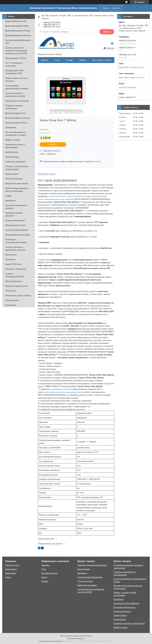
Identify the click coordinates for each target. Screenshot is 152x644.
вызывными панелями (62, 389)
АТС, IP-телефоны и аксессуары (14, 64)
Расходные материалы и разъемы (16, 207)
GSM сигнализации (14, 281)
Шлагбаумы (10, 200)
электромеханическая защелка (58, 199)
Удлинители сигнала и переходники (15, 146)
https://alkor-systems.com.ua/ (132, 77)
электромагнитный (57, 196)
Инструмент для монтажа (17, 183)
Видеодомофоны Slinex (16, 123)
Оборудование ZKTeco (16, 58)
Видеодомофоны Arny (16, 113)
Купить (53, 144)
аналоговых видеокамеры (100, 214)
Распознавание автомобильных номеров (17, 87)
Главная (44, 60)
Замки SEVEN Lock (13, 264)
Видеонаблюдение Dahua (17, 26)
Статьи (8, 577)
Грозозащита (11, 255)
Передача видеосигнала (16, 286)
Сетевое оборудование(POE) (14, 275)
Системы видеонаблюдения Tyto (18, 42)
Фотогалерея (11, 569)
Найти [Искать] (107, 32)
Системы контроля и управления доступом (15, 95)
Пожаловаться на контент (74, 641)
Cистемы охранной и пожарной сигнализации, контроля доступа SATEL (16, 51)
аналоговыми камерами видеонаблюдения (63, 392)
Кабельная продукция (15, 162)
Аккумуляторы (12, 152)
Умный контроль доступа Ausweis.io (16, 79)
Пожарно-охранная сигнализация (14, 107)
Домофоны (10, 127)
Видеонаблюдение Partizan (18, 31)
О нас (57, 60)
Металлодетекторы (14, 179)
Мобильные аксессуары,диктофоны (16, 241)
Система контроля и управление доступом (15, 248)
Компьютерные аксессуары (18, 235)
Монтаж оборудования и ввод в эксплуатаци (17, 190)
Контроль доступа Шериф (17, 101)
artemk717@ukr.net (128, 87)
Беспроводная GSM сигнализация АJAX (14, 72)
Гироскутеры (11, 305)
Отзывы (69, 60)
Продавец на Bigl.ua (76, 638)
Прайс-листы (11, 573)
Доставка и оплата (102, 60)
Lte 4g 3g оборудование (17, 230)
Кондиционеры (12, 300)
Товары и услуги (12, 565)
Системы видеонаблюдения (90, 577)
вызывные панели (74, 214)
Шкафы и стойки (12, 140)
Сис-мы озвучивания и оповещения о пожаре (16, 134)
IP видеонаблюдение (15, 220)
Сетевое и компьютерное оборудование (17, 168)
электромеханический (76, 196)
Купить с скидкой (111, 8)
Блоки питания (12, 174)
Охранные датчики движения (14, 214)
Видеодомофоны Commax (17, 118)
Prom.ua (89, 636)
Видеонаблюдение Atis (16, 21)
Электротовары (12, 157)
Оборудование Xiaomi (16, 225)
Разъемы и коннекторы (16, 269)
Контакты (45, 565)
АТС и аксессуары (85, 581)
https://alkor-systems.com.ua (131, 67)
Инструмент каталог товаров (18, 295)
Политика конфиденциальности (100, 641)
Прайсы (83, 60)
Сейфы (8, 196)
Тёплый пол (10, 291)
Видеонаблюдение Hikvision (18, 35)
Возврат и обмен (126, 60)
